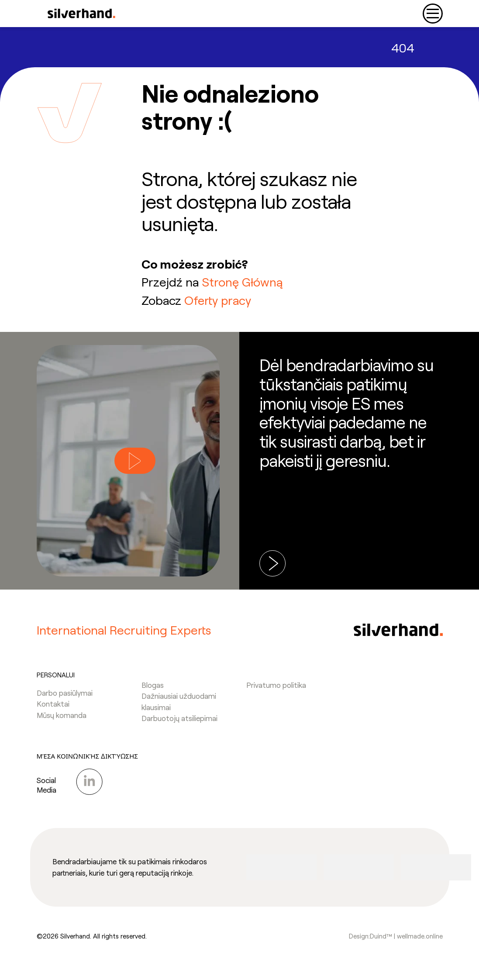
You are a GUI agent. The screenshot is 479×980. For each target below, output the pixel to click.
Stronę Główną (243, 282)
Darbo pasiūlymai (65, 697)
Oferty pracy (218, 300)
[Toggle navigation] (433, 14)
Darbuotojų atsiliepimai (179, 722)
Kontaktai (53, 708)
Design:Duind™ (370, 940)
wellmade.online (420, 940)
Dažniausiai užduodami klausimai (179, 706)
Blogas (153, 689)
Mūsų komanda (62, 719)
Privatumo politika (276, 689)
